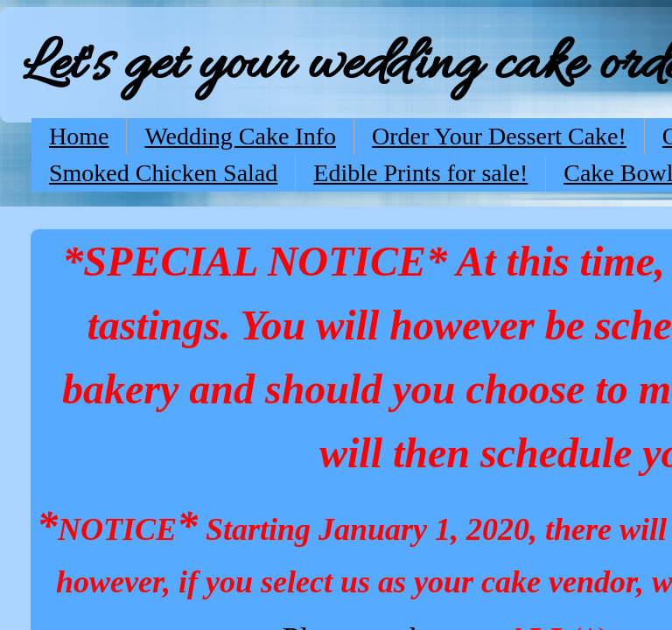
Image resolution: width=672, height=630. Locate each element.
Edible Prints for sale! (420, 173)
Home (79, 136)
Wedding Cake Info (240, 136)
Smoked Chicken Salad (163, 173)
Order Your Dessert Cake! (499, 136)
